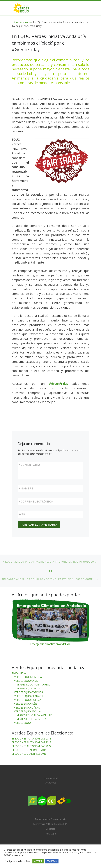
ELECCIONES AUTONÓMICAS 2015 (31, 739)
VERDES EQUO (22, 723)
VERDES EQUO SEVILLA (27, 711)
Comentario (30, 465)
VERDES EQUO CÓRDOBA (29, 692)
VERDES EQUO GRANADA (29, 696)
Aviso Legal (50, 834)
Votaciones (51, 783)
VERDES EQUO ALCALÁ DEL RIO (35, 715)
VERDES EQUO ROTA (28, 689)
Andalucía (25, 22)
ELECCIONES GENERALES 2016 (29, 754)
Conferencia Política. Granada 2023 (50, 824)
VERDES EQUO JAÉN (26, 704)
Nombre (26, 489)
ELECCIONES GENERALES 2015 (29, 750)
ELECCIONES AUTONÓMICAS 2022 (31, 746)
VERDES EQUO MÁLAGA (28, 708)
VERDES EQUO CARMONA (31, 719)
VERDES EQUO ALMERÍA (28, 677)
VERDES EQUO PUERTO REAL (33, 685)
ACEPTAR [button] (38, 861)
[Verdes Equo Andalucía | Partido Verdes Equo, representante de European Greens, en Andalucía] (21, 8)
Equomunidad (50, 778)
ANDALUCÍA (19, 673)
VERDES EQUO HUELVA (28, 700)
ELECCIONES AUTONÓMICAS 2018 (31, 742)
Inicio (15, 22)
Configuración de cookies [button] (17, 861)
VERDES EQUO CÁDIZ (26, 681)
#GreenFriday (58, 384)
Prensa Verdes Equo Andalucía (50, 819)
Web (22, 514)
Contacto (51, 829)
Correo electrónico (36, 502)
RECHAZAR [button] (52, 861)
